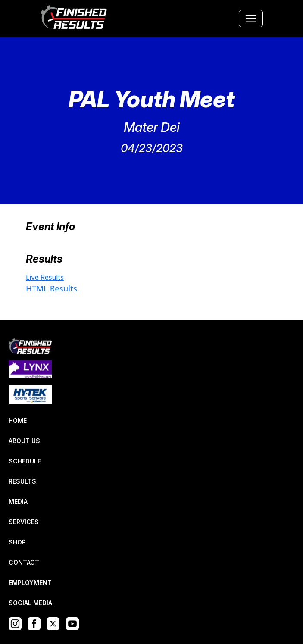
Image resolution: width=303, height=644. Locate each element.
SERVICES (24, 522)
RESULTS (22, 481)
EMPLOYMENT (30, 583)
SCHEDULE (25, 461)
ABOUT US (24, 441)
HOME (18, 420)
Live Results (45, 277)
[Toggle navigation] (251, 19)
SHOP (17, 542)
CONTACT (24, 562)
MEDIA (18, 502)
